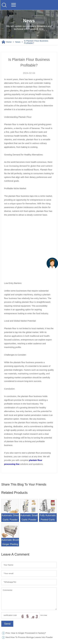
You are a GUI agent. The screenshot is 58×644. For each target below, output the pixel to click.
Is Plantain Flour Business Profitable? (36, 42)
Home (9, 42)
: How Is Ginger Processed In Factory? (26, 633)
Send (7, 624)
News (18, 42)
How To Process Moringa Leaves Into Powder (29, 637)
